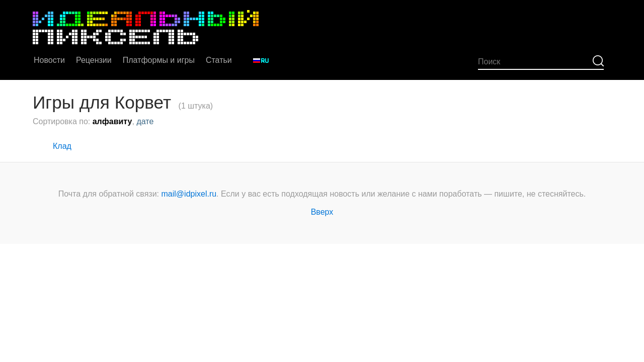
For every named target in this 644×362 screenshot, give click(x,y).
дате (145, 121)
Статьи (219, 60)
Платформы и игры (159, 60)
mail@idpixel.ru (189, 194)
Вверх (322, 212)
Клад (62, 146)
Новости (49, 60)
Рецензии (94, 60)
